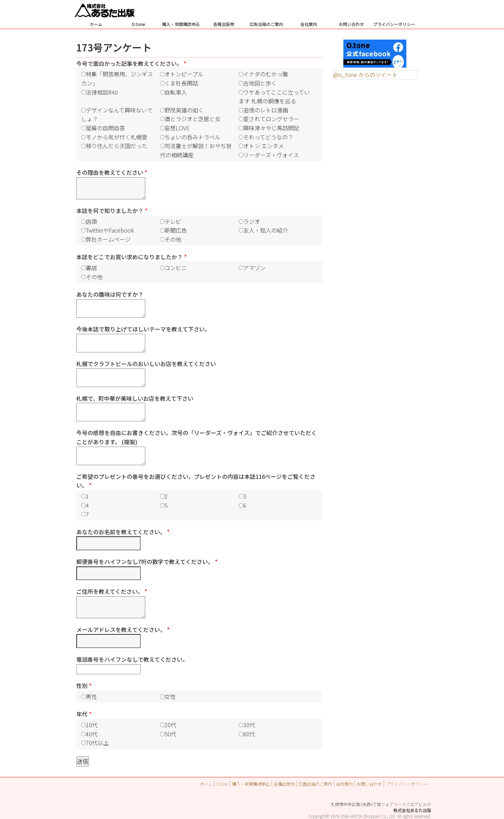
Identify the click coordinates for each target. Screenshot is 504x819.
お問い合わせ (351, 24)
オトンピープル (184, 74)
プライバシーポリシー (394, 24)
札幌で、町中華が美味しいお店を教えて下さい (135, 398)
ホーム (96, 24)
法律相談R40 (102, 92)
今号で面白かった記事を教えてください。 (131, 63)
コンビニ (176, 268)
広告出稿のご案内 (266, 24)
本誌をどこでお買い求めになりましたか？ (132, 257)
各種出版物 (224, 24)
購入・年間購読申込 (181, 24)
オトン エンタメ (264, 146)
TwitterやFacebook (110, 230)
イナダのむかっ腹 (266, 74)
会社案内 (309, 24)
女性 (170, 696)
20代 (170, 725)
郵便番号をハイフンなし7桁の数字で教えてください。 (147, 562)
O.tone (138, 24)
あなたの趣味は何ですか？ (110, 294)
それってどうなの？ (268, 137)
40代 (92, 734)
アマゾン (254, 268)
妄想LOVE (177, 128)
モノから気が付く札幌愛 (117, 137)
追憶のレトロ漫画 (266, 110)
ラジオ (252, 221)
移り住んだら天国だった (117, 146)
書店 (91, 268)
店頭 (91, 221)
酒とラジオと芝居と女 (192, 119)
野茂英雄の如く (184, 110)
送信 (83, 761)
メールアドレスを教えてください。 (123, 629)
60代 (249, 734)
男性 (91, 696)
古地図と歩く (260, 83)
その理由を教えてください (112, 172)
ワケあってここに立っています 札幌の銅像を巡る (274, 97)
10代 (92, 725)
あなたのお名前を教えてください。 (123, 532)
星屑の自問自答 (105, 128)
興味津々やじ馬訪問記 (271, 128)
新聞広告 (176, 230)
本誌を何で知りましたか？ (112, 211)
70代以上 (97, 743)
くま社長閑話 (181, 83)
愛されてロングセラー (271, 119)
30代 (249, 725)
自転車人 (176, 92)
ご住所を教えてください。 (112, 591)
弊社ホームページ (108, 239)
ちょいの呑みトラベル (192, 137)
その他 (173, 239)
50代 (170, 734)
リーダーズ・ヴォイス (271, 155)
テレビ (173, 221)
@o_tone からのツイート (365, 75)
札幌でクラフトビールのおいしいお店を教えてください (146, 364)
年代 (84, 714)
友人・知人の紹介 (266, 230)
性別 (84, 686)
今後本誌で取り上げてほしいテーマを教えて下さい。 (143, 329)
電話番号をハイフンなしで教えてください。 (132, 659)
